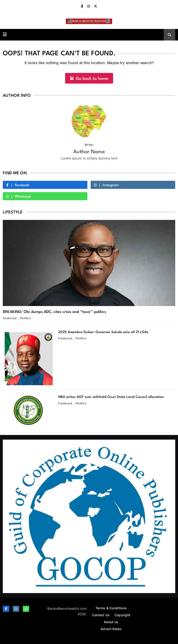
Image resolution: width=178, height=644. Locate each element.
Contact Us (101, 615)
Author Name (89, 152)
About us (111, 622)
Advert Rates (111, 629)
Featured (10, 318)
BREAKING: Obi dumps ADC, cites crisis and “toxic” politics (54, 312)
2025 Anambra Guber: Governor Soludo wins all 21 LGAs (103, 332)
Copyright (122, 615)
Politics (26, 318)
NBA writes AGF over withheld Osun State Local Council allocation (111, 397)
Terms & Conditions (111, 608)
